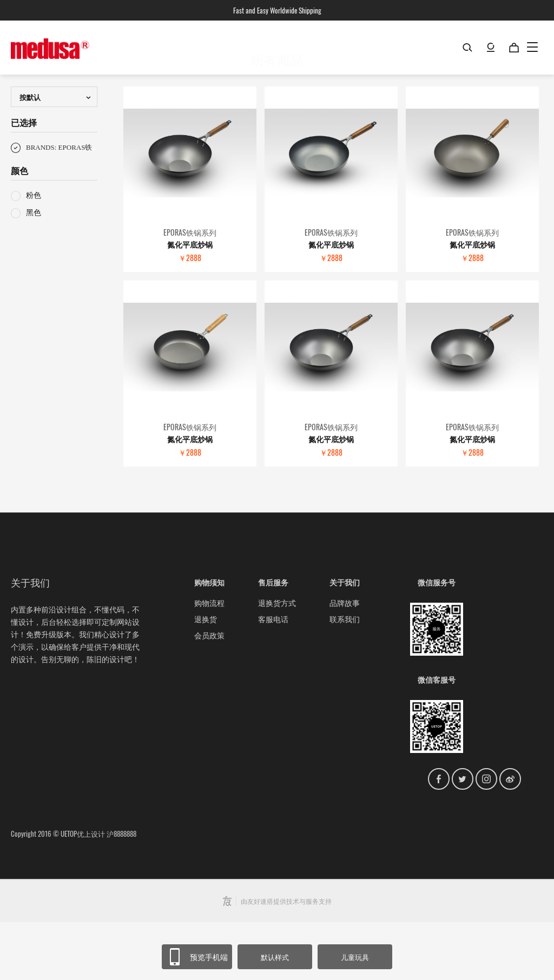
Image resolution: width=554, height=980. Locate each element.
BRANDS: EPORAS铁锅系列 (62, 206)
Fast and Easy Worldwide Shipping (277, 10)
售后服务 (273, 640)
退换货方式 (277, 660)
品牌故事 (345, 660)
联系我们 (345, 676)
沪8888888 (121, 891)
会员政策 (209, 693)
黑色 (26, 269)
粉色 (26, 252)
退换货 (206, 676)
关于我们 (345, 640)
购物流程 (209, 660)
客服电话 (273, 676)
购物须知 (209, 640)
